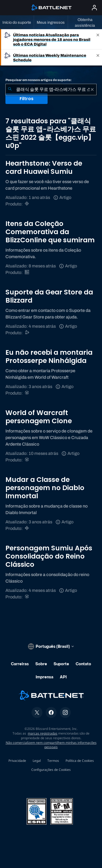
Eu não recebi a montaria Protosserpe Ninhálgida (49, 357)
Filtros (27, 99)
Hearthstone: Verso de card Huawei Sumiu (44, 167)
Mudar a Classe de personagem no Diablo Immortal (45, 488)
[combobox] (51, 90)
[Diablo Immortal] (27, 528)
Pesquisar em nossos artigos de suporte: (38, 80)
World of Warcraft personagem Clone (39, 417)
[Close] (98, 39)
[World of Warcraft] (27, 393)
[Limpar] (92, 90)
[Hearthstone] (27, 204)
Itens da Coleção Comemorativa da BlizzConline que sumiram (50, 232)
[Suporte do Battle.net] (27, 333)
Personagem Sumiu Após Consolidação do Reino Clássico (49, 556)
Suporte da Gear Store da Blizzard (49, 296)
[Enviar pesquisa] (10, 90)
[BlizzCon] (27, 272)
